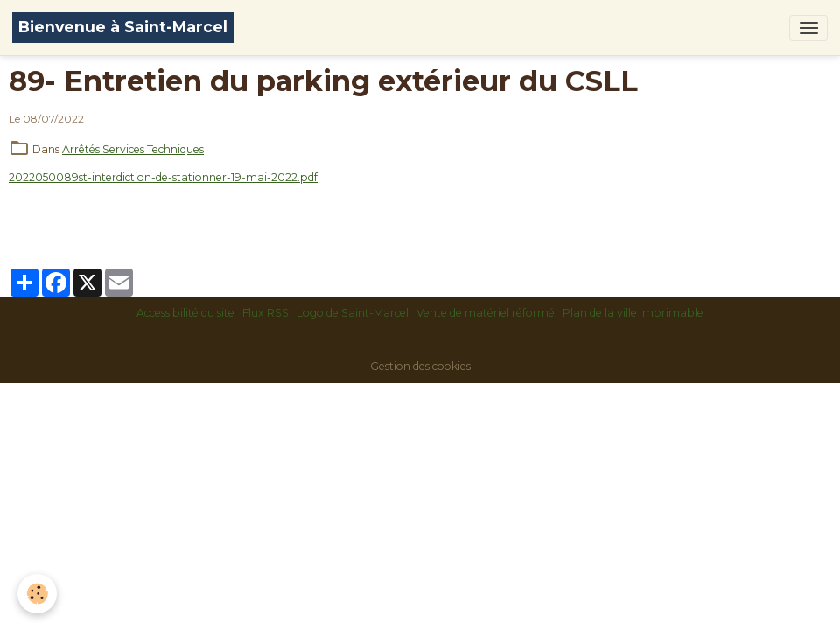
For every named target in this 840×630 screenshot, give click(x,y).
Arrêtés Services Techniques (133, 149)
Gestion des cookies (420, 366)
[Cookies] (37, 594)
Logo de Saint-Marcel (353, 313)
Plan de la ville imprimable (633, 313)
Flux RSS (266, 313)
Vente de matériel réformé (486, 313)
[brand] (123, 28)
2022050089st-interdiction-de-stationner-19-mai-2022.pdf (163, 177)
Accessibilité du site (185, 313)
